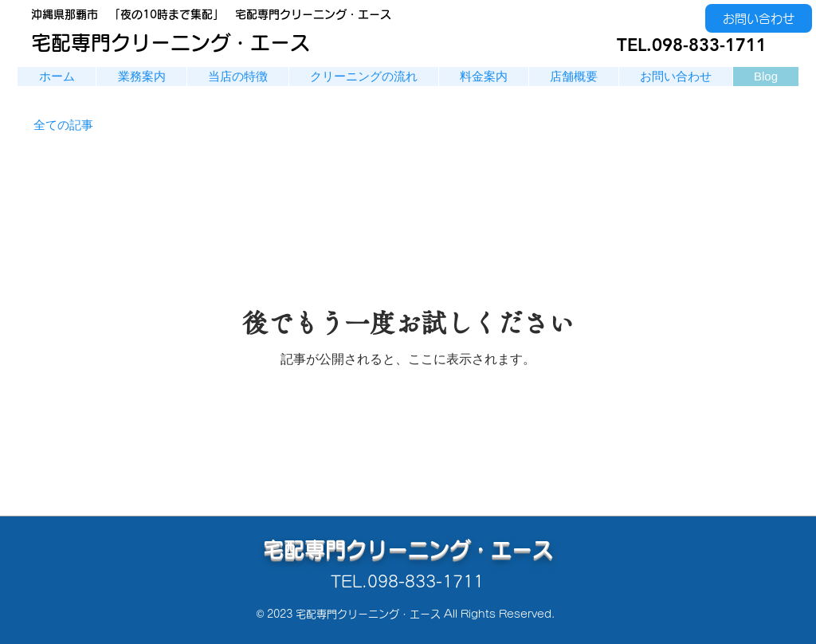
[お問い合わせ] (759, 18)
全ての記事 (63, 125)
